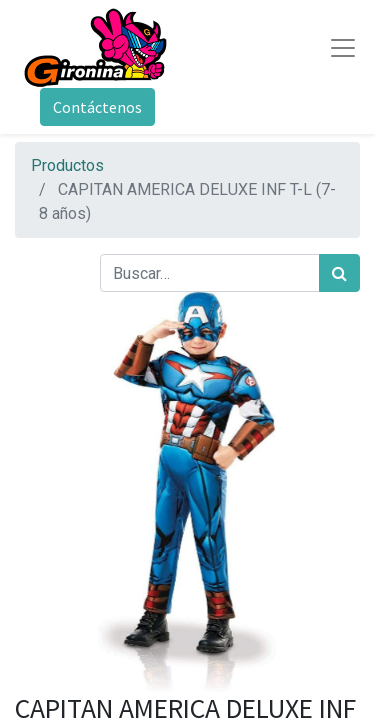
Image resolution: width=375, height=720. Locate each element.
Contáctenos (97, 107)
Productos (67, 165)
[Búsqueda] (339, 273)
